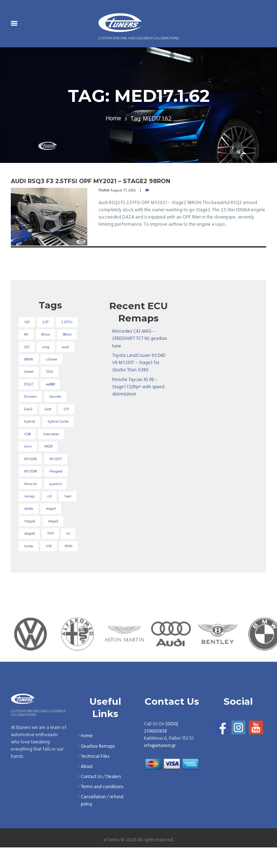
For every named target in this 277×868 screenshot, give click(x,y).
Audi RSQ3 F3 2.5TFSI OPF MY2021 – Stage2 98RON (94, 181)
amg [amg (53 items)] (47, 361)
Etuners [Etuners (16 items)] (31, 413)
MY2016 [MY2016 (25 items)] (31, 477)
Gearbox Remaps (98, 767)
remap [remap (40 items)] (29, 515)
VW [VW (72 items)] (50, 567)
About (87, 787)
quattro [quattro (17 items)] (57, 503)
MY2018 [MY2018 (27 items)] (31, 490)
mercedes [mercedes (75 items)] (53, 451)
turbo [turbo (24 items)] (29, 567)
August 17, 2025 (124, 190)
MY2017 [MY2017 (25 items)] (57, 477)
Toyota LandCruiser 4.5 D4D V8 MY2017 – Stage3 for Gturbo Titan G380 (141, 363)
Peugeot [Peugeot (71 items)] (58, 490)
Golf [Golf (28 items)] (49, 426)
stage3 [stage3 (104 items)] (54, 541)
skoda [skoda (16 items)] (29, 528)
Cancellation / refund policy (102, 821)
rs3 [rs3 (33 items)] (50, 515)
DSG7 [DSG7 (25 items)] (29, 400)
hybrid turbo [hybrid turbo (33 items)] (60, 438)
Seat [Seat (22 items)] (69, 515)
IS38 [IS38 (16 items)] (28, 451)
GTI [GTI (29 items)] (68, 426)
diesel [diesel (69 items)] (29, 387)
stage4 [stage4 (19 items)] (30, 554)
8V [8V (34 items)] (52, 335)
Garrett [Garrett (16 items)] (57, 413)
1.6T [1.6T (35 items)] (27, 323)
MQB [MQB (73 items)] (50, 464)
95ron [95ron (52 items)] (29, 348)
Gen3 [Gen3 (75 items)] (28, 426)
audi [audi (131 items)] (67, 361)
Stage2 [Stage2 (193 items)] (30, 541)
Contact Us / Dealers (101, 797)
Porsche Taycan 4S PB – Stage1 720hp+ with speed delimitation (139, 387)
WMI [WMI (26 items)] (70, 567)
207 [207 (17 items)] (27, 361)
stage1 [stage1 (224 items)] (52, 528)
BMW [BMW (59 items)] (29, 374)
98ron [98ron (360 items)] (52, 348)
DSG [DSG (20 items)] (50, 387)
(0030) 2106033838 (162, 749)
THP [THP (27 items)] (52, 554)
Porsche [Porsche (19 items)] (31, 503)
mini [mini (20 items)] (28, 464)
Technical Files (96, 777)
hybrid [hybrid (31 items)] (30, 438)
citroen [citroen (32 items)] (52, 374)
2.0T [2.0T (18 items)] (47, 323)
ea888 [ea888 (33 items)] (52, 400)
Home (113, 119)
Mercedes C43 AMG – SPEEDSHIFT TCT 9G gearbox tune (141, 339)
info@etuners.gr (160, 767)
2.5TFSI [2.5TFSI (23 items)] (30, 335)
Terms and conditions (103, 807)
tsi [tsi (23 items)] (70, 554)
